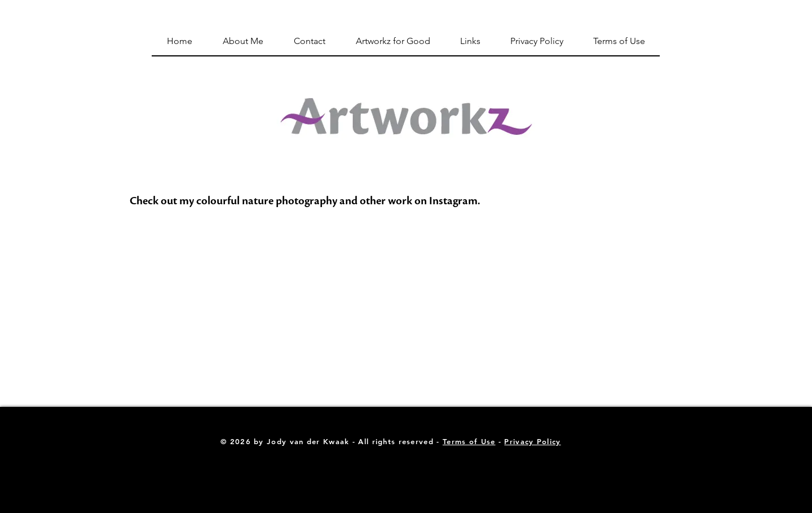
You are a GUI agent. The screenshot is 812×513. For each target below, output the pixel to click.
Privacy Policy (532, 441)
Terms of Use (469, 441)
